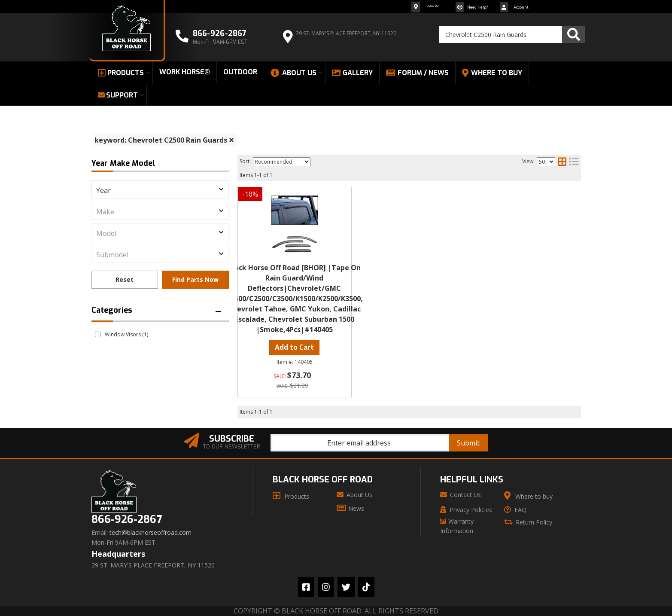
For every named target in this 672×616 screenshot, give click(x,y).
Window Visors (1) (126, 334)
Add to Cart (294, 347)
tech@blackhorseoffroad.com (151, 533)
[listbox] (160, 189)
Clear (125, 280)
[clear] (231, 140)
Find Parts (196, 280)
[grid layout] (562, 162)
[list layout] (574, 162)
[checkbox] (98, 334)
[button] (512, 34)
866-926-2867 (127, 520)
